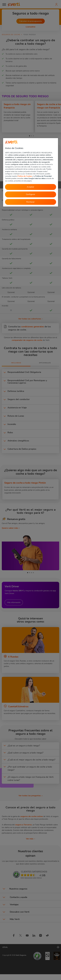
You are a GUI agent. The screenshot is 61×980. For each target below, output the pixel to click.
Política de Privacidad (43, 176)
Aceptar (30, 187)
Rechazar (30, 202)
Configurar (31, 194)
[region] (31, 172)
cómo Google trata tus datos (35, 179)
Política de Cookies (25, 176)
